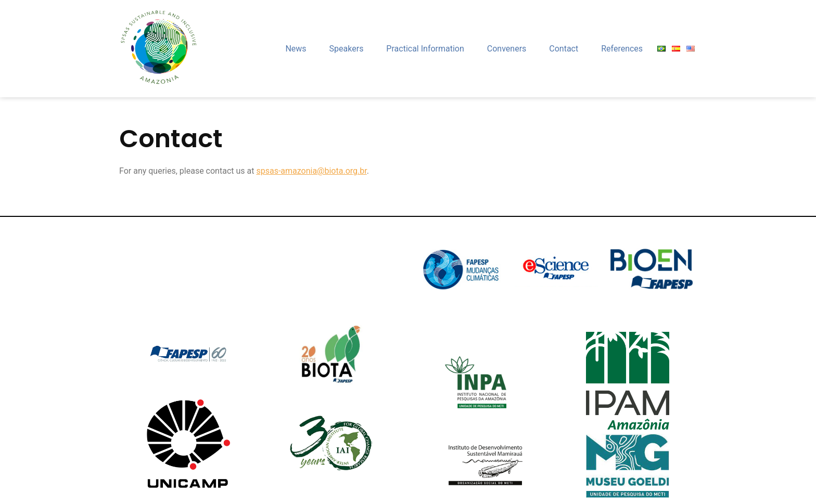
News (296, 49)
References (622, 49)
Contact (564, 49)
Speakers (347, 49)
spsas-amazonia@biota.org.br (311, 171)
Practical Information (425, 49)
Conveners (507, 49)
